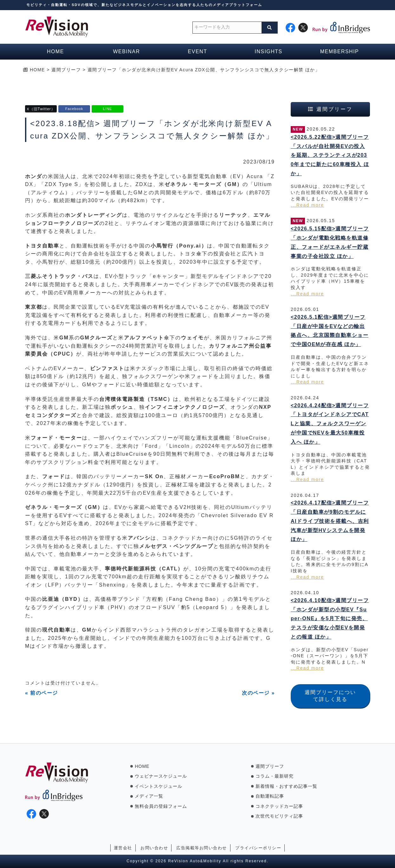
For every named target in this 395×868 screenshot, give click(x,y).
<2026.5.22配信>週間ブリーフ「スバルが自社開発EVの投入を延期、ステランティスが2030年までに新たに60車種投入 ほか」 (330, 155)
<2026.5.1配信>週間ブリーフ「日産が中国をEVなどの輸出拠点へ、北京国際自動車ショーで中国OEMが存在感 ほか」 (330, 331)
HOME (142, 766)
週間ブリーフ (270, 766)
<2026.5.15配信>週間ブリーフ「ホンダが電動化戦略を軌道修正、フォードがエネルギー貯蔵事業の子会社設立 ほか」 (330, 242)
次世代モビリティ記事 (279, 816)
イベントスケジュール (159, 786)
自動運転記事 (270, 796)
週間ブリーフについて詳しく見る (330, 696)
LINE (107, 109)
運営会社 (123, 848)
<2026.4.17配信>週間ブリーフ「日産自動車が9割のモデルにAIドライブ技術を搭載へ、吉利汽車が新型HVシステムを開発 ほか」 (330, 521)
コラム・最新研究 (275, 776)
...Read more (307, 205)
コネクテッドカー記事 (279, 806)
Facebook (74, 109)
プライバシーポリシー (258, 848)
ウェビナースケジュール (161, 776)
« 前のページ (42, 693)
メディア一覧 (149, 796)
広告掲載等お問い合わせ (202, 848)
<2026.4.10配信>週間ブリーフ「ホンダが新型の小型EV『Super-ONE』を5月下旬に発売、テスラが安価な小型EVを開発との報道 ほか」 (330, 619)
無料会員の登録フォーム (161, 806)
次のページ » (258, 693)
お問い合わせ (154, 848)
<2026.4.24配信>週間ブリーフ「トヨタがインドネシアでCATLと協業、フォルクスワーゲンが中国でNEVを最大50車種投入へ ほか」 (330, 424)
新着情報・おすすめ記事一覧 (286, 786)
